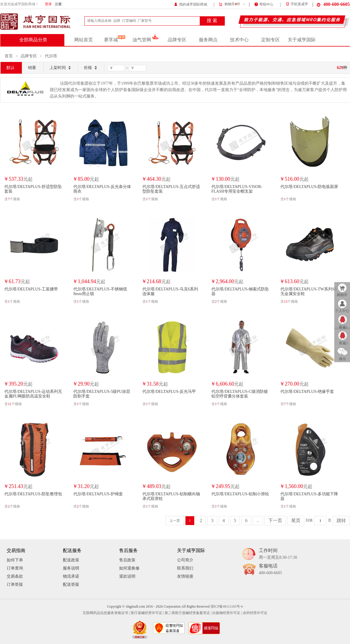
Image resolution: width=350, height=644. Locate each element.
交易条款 (15, 576)
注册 (58, 4)
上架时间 (61, 68)
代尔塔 (51, 56)
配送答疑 (71, 584)
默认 (10, 68)
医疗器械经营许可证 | (147, 613)
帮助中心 (264, 4)
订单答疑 (15, 584)
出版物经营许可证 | (227, 613)
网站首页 (84, 40)
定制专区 (271, 40)
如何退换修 (129, 568)
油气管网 (146, 40)
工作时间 (278, 554)
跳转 (341, 521)
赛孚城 (115, 40)
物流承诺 (71, 576)
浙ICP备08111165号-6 (227, 607)
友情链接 (185, 576)
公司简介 (185, 560)
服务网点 (208, 40)
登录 (48, 4)
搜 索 (212, 21)
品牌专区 (177, 40)
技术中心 (239, 40)
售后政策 (127, 560)
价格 (91, 68)
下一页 (275, 521)
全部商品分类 (33, 40)
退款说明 (127, 576)
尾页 (296, 521)
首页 (9, 56)
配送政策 (71, 560)
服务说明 (71, 568)
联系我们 (185, 568)
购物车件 (229, 4)
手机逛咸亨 (297, 4)
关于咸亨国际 (302, 40)
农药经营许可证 (255, 613)
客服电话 (270, 570)
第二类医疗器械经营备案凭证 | (188, 613)
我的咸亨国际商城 (191, 4)
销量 (32, 68)
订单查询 (15, 568)
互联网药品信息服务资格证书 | (106, 613)
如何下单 (15, 560)
